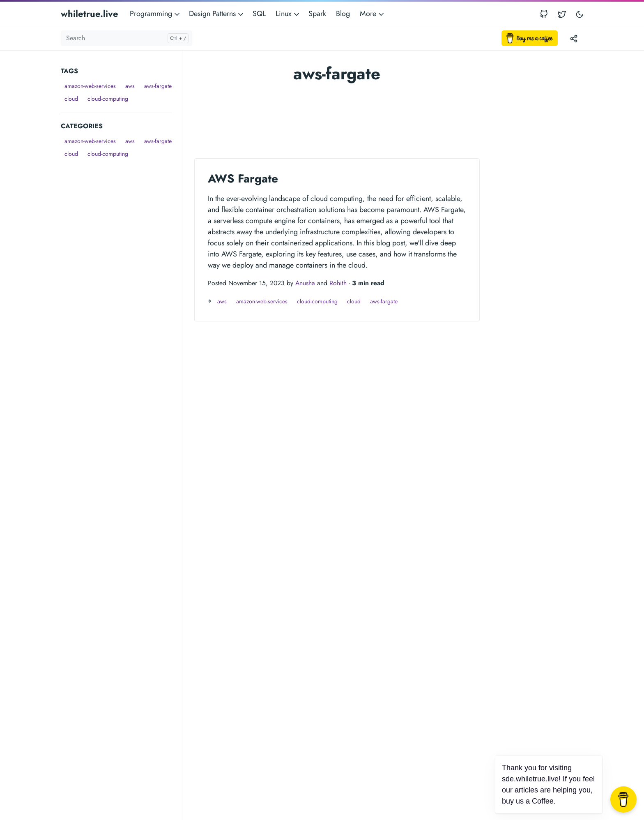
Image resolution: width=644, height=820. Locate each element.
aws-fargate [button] (158, 86)
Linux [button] (288, 14)
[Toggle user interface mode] (580, 14)
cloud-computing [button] (108, 99)
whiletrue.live (90, 14)
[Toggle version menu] (574, 38)
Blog (343, 14)
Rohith (338, 283)
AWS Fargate (243, 179)
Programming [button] (155, 14)
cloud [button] (71, 99)
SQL (259, 14)
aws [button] (130, 86)
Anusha (305, 283)
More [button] (373, 14)
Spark (317, 14)
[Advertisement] (121, 284)
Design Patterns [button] (217, 14)
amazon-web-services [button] (90, 86)
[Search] (126, 38)
